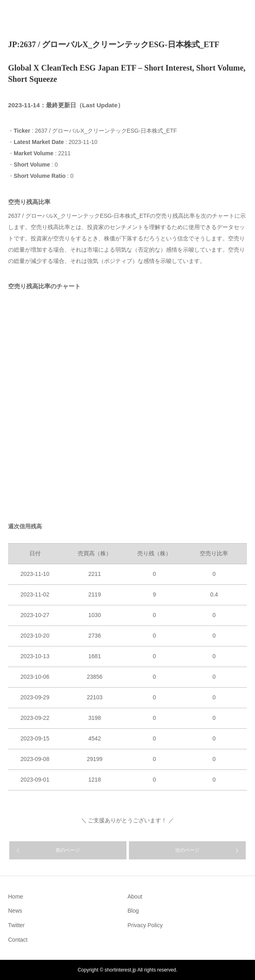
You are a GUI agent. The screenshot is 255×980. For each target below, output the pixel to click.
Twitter (16, 925)
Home (16, 897)
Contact (18, 940)
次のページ (187, 850)
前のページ (68, 850)
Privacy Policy (145, 925)
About (135, 897)
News (15, 911)
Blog (133, 911)
